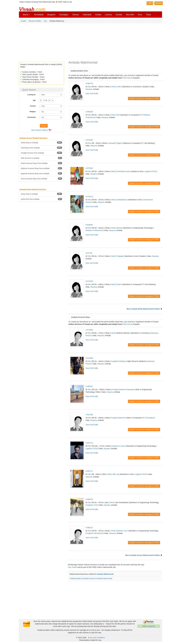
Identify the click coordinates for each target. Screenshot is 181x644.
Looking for (32, 95)
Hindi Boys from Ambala (41, 148)
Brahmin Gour (122, 531)
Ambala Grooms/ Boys (81, 317)
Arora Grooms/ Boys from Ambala (41, 179)
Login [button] (150, 3)
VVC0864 (89, 358)
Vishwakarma (122, 200)
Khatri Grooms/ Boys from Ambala (41, 163)
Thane (148, 15)
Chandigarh (64, 15)
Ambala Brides (75, 578)
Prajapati (120, 256)
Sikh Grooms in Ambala (41, 158)
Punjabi (114, 361)
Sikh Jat (116, 474)
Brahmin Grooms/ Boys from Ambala (41, 168)
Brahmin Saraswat (127, 389)
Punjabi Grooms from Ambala (41, 153)
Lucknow (108, 15)
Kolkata (98, 15)
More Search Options (40, 130)
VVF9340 (89, 140)
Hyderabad (87, 15)
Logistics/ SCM (150, 171)
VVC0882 (89, 330)
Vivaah (23, 21)
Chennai (76, 15)
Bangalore (51, 15)
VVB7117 (89, 471)
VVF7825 (89, 168)
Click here (127, 78)
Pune (140, 15)
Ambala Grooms (89, 578)
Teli (118, 115)
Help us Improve (149, 626)
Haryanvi (115, 446)
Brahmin (122, 418)
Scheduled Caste (123, 171)
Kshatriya (122, 361)
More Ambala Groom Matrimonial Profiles (143, 555)
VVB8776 (89, 83)
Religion (33, 112)
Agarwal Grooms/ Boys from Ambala (41, 173)
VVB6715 (89, 499)
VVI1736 (89, 253)
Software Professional (94, 230)
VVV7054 (89, 281)
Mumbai (119, 15)
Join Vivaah (73, 567)
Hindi (113, 87)
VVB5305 (89, 112)
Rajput (119, 143)
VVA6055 (89, 225)
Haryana (89, 89)
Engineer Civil (92, 505)
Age (34, 100)
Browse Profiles (35, 21)
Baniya (119, 228)
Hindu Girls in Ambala (41, 194)
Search (26, 15)
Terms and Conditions (96, 638)
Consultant (150, 418)
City (45, 21)
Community (32, 117)
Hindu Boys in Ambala (41, 143)
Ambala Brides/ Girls (79, 71)
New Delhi (130, 15)
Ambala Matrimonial (105, 574)
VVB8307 (89, 386)
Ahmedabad (39, 15)
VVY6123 (89, 197)
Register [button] (159, 3)
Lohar (119, 87)
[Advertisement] (90, 42)
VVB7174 (89, 443)
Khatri (119, 284)
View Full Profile (92, 94)
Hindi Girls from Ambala (41, 199)
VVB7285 (89, 415)
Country (33, 106)
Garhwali (112, 143)
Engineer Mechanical (95, 533)
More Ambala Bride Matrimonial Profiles (143, 309)
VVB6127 (89, 528)
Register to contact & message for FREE (144, 98)
